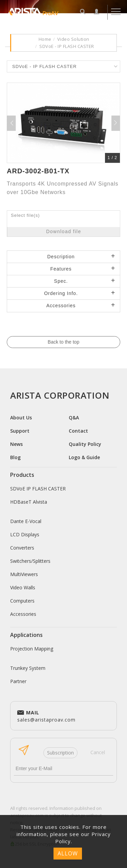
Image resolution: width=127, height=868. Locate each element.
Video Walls (23, 587)
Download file (64, 231)
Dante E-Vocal (26, 521)
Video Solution (73, 39)
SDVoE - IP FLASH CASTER (67, 46)
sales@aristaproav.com (46, 715)
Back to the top (63, 342)
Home (45, 39)
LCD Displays (25, 534)
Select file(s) (25, 215)
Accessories (23, 614)
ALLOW (68, 853)
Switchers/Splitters (30, 561)
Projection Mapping (32, 649)
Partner (18, 681)
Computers (22, 601)
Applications (26, 635)
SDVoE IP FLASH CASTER (38, 489)
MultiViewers (24, 574)
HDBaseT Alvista (29, 502)
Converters (22, 548)
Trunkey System (28, 668)
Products (22, 475)
